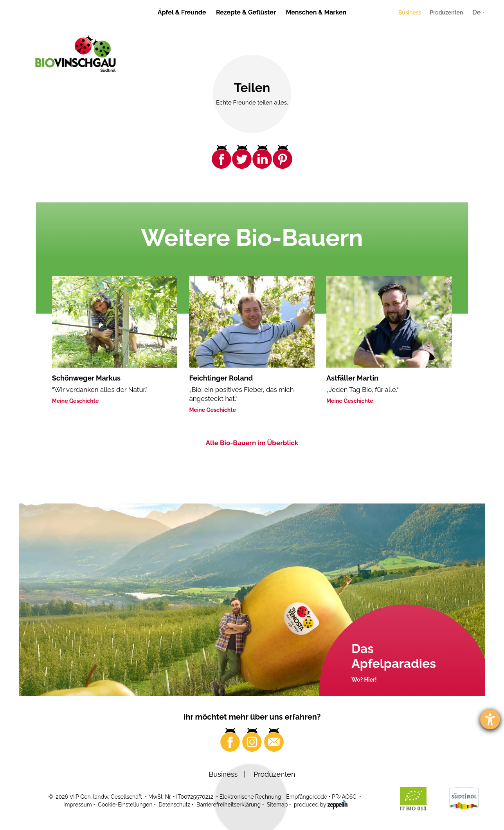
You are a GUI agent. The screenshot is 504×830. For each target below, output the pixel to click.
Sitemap (277, 805)
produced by (321, 804)
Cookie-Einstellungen (125, 805)
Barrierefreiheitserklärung (229, 805)
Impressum (78, 805)
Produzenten (446, 13)
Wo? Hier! (364, 680)
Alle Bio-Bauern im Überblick (252, 443)
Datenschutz (174, 805)
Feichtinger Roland (221, 378)
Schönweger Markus (86, 378)
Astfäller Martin (352, 378)
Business (410, 13)
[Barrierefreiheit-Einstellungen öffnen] (490, 719)
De (476, 12)
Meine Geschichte (76, 401)
